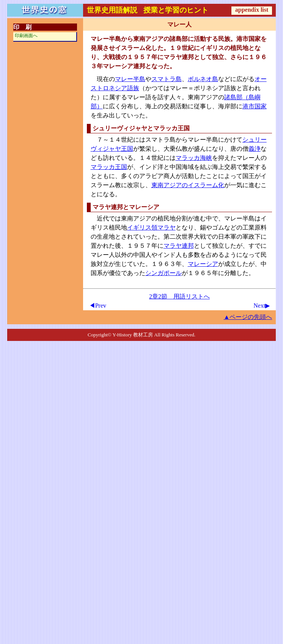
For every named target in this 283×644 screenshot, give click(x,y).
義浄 (255, 149)
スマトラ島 (167, 79)
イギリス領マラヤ (151, 227)
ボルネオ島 (203, 79)
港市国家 (255, 106)
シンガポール (164, 273)
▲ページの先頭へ (248, 317)
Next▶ (262, 306)
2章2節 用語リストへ (179, 296)
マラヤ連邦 (179, 246)
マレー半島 (130, 79)
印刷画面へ (26, 36)
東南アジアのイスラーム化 (188, 185)
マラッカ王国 (109, 167)
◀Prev (98, 306)
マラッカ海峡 (194, 158)
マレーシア (203, 264)
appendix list (252, 10)
